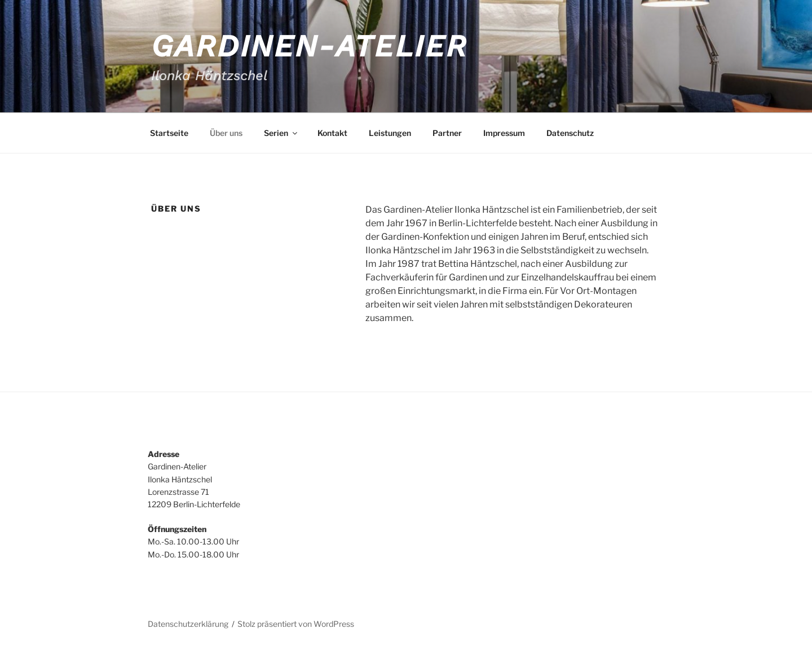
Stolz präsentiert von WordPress (296, 624)
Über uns (226, 133)
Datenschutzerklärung (188, 624)
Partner (447, 133)
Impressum (504, 133)
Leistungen (390, 133)
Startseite (169, 133)
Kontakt (332, 133)
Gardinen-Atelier (309, 46)
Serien (281, 133)
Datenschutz (570, 133)
